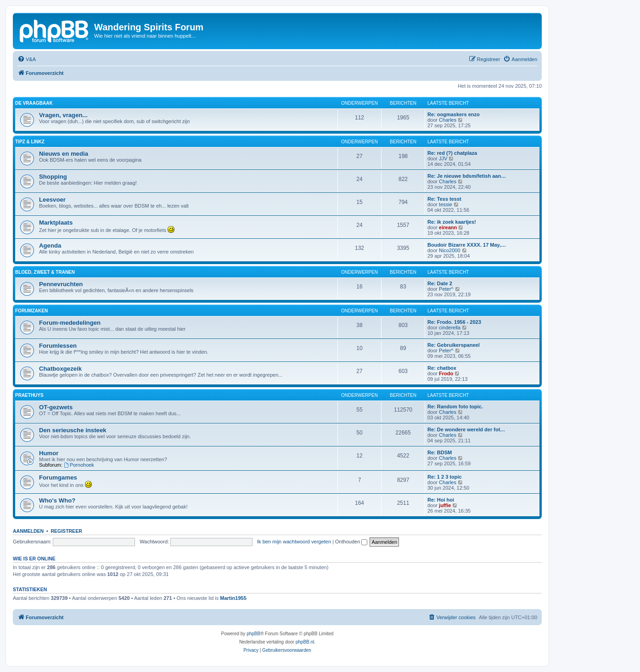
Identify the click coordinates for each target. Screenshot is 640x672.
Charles (448, 120)
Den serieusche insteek (73, 430)
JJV (443, 158)
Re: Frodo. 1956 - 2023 (454, 322)
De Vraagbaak (34, 103)
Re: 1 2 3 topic (445, 477)
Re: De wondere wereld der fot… (466, 429)
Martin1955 (233, 598)
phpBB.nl (305, 642)
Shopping (53, 177)
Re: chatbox (442, 368)
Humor (49, 453)
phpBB (253, 634)
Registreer (66, 531)
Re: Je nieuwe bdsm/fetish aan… (467, 176)
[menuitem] (27, 59)
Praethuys (29, 395)
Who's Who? (57, 500)
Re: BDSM (440, 452)
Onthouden (351, 542)
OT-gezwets (56, 407)
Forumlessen (58, 346)
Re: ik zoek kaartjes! (452, 222)
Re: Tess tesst (444, 199)
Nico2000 (449, 250)
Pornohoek (79, 465)
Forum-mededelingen (70, 323)
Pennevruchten (61, 284)
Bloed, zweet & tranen (45, 272)
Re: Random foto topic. (455, 407)
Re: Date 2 (440, 283)
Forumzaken (31, 311)
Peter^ (446, 289)
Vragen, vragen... (63, 115)
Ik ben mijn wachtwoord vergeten (294, 542)
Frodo (446, 373)
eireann (448, 227)
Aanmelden (28, 531)
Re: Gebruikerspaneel (454, 345)
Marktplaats (56, 223)
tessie (446, 204)
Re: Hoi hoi (441, 500)
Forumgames (58, 477)
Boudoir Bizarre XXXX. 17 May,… (467, 245)
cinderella (450, 328)
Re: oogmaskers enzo (454, 114)
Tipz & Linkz (30, 142)
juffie (445, 505)
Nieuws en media (64, 154)
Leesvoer (52, 200)
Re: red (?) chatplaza (452, 153)
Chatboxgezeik (60, 369)
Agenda (50, 246)
